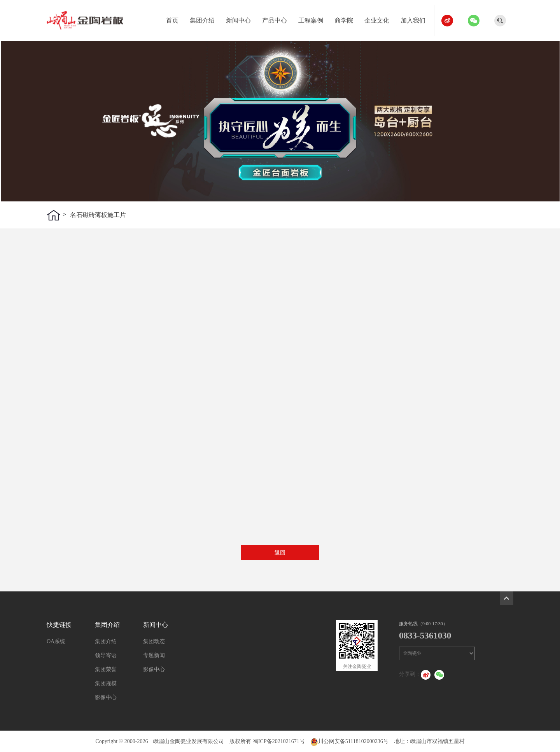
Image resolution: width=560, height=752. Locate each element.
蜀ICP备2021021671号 (279, 741)
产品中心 (277, 19)
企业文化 (380, 19)
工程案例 (314, 19)
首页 (175, 19)
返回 (280, 553)
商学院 (347, 19)
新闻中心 (241, 19)
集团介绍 (205, 19)
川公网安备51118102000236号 (349, 741)
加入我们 (416, 19)
